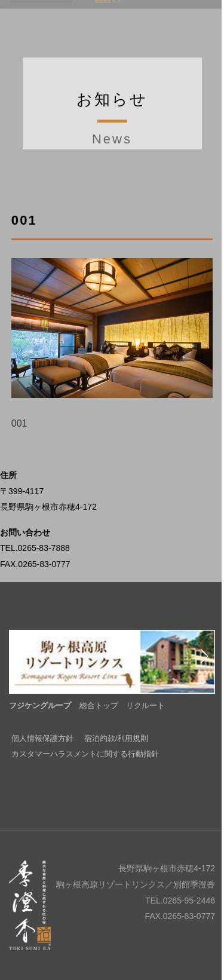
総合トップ (99, 705)
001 (19, 423)
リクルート (145, 705)
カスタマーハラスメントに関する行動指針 (85, 754)
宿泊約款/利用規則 (116, 738)
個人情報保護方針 (42, 738)
